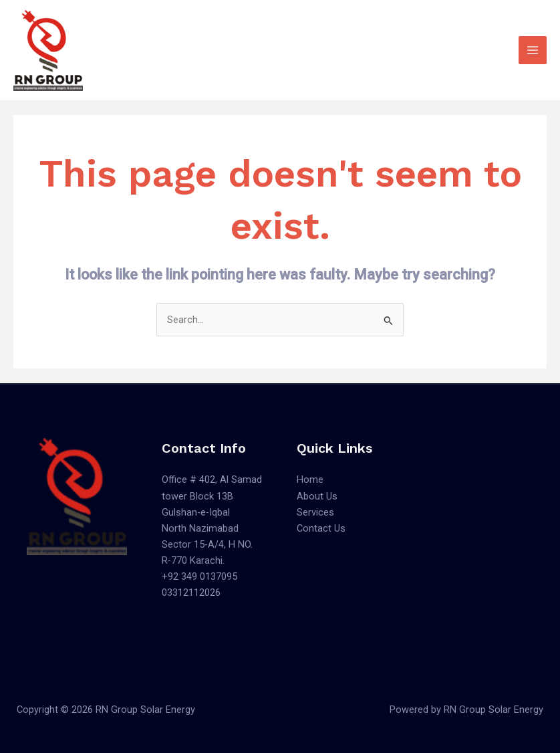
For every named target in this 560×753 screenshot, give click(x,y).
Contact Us (321, 528)
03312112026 (191, 593)
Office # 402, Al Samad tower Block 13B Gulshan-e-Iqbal (212, 496)
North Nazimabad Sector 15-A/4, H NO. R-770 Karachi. (207, 544)
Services (315, 512)
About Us (317, 496)
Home (310, 479)
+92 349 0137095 (199, 576)
